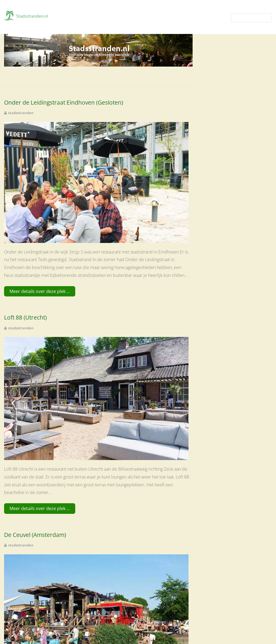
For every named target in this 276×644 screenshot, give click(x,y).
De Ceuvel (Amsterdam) (35, 535)
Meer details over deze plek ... (40, 291)
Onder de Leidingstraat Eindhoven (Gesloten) (64, 103)
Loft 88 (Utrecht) (25, 318)
